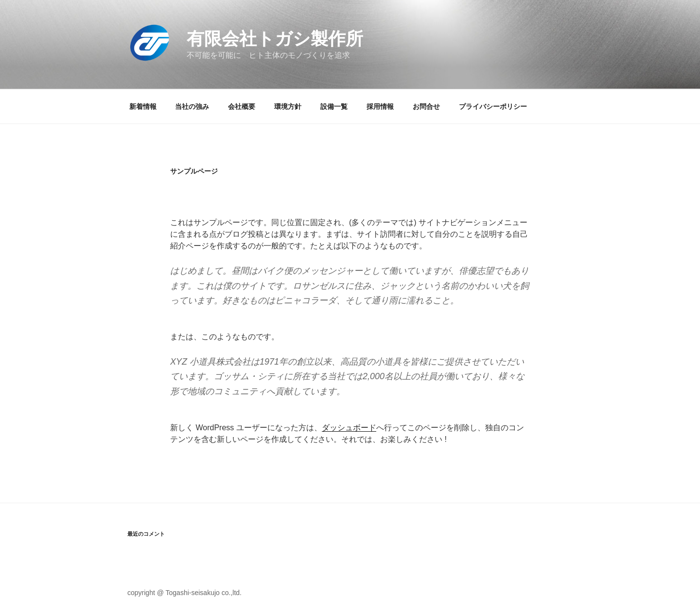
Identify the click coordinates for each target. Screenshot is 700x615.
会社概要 (242, 106)
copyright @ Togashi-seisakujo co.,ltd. (184, 593)
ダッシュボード (349, 428)
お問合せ (426, 106)
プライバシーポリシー (493, 106)
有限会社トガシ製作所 (275, 39)
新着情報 (143, 106)
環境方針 (288, 106)
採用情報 (380, 106)
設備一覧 (334, 106)
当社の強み (192, 106)
